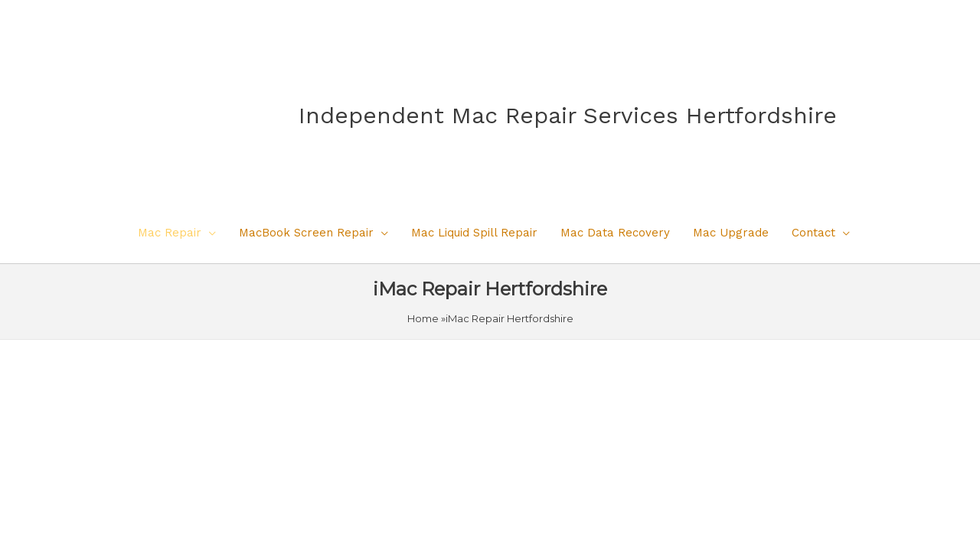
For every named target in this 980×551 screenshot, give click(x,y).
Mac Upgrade (731, 233)
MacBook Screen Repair (306, 233)
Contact (813, 233)
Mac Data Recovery (615, 233)
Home (423, 318)
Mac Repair (170, 233)
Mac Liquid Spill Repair (474, 233)
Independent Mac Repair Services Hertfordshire (568, 115)
